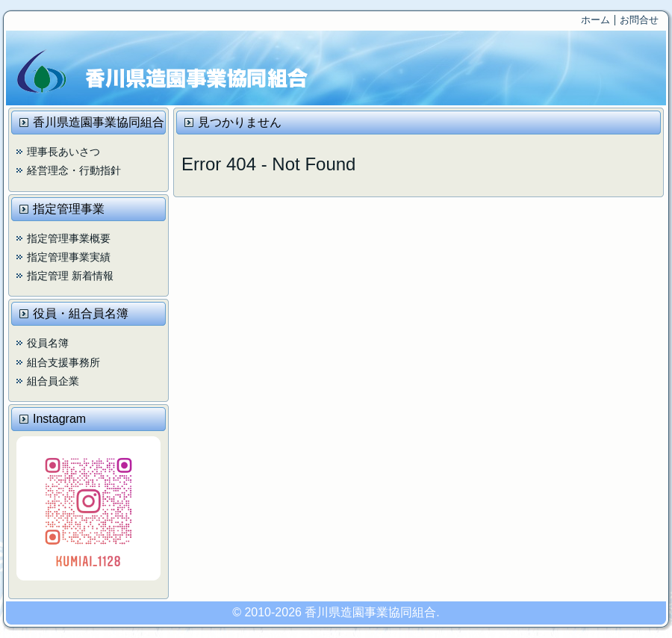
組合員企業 (53, 381)
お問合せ (639, 20)
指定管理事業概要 (69, 238)
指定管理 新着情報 (70, 276)
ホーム (595, 20)
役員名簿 (48, 343)
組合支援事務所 (63, 362)
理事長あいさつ (63, 152)
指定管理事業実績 (69, 257)
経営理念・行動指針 (74, 170)
